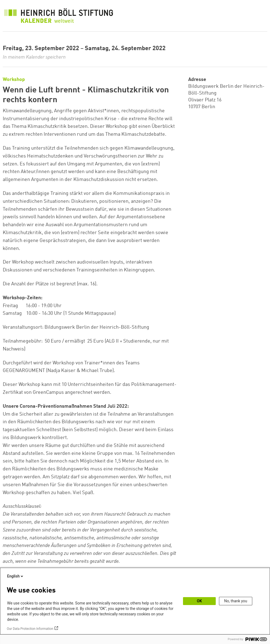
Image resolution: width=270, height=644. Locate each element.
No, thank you (236, 601)
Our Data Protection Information (30, 629)
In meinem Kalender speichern (34, 57)
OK (199, 601)
